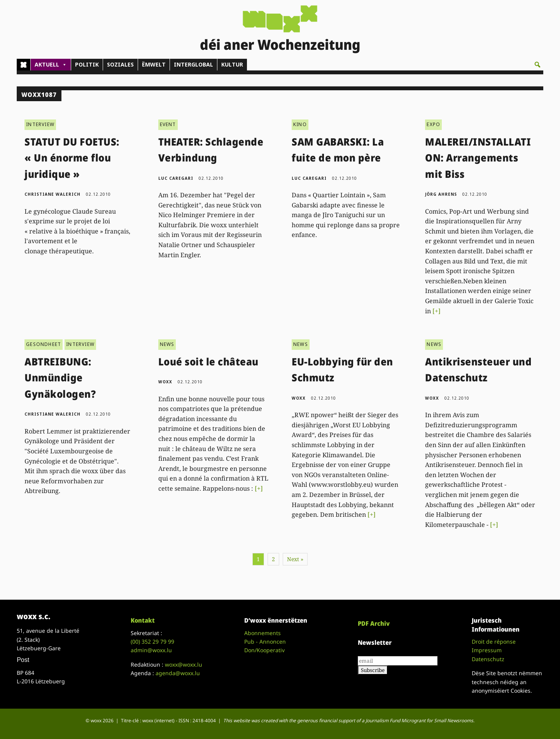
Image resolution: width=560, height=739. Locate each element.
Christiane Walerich (52, 194)
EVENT (168, 124)
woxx (166, 382)
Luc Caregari (176, 178)
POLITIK (87, 64)
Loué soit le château (208, 362)
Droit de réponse (494, 642)
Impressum (487, 650)
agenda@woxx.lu (178, 673)
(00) (152, 642)
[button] (537, 65)
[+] (437, 311)
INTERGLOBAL (193, 64)
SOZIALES (120, 64)
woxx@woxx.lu (184, 664)
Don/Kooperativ (264, 650)
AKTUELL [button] (51, 65)
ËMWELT (154, 64)
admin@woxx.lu (151, 650)
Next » (295, 559)
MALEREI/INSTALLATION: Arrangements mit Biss (478, 158)
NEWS (167, 344)
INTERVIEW (40, 124)
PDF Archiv (374, 623)
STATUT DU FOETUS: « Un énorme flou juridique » (72, 158)
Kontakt (143, 620)
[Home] (24, 65)
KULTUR (232, 64)
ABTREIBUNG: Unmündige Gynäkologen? (60, 378)
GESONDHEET (44, 344)
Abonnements (262, 633)
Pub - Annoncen (265, 642)
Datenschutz (488, 659)
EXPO (433, 124)
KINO (300, 124)
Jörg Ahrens (441, 194)
